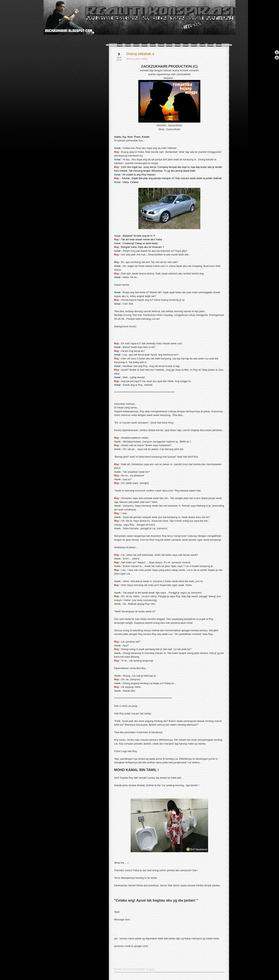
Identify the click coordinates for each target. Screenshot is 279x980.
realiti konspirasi (59, 25)
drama (130, 59)
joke (137, 59)
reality (144, 59)
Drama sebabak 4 (140, 54)
